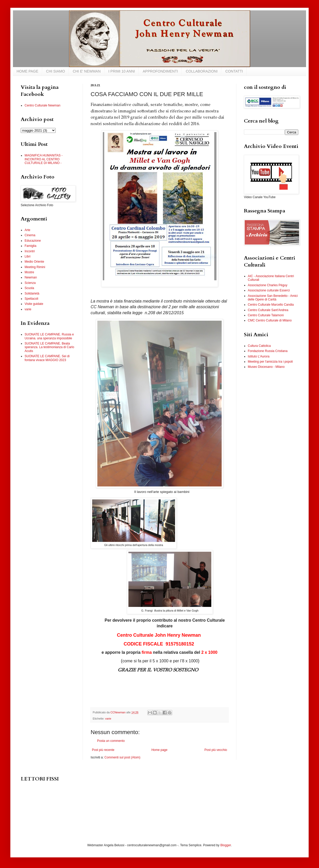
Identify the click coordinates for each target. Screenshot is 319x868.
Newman (31, 277)
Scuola (29, 288)
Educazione (33, 241)
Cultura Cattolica (259, 346)
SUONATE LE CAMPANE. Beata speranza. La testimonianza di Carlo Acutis (49, 347)
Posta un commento (111, 741)
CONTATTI (234, 71)
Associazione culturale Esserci (269, 290)
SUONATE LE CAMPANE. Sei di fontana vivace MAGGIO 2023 (47, 358)
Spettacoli (31, 299)
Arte (27, 230)
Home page (160, 750)
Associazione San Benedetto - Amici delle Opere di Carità (273, 298)
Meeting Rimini (35, 267)
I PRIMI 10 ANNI (122, 71)
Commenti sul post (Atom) (122, 757)
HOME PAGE (27, 71)
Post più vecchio (216, 750)
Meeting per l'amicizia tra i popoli (270, 362)
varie (108, 719)
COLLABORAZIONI (202, 71)
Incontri (30, 251)
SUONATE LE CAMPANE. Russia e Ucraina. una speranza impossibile (49, 336)
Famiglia (30, 246)
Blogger (226, 845)
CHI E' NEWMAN (87, 71)
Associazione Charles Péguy (268, 285)
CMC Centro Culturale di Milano (270, 320)
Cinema (30, 235)
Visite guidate (34, 304)
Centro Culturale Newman (42, 105)
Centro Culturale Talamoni (266, 315)
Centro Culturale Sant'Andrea (268, 310)
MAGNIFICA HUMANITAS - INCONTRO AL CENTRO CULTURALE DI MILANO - (44, 159)
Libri (28, 256)
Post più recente (103, 750)
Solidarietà (32, 293)
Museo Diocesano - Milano (266, 367)
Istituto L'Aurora (259, 356)
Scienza (30, 283)
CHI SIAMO (56, 71)
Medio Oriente (34, 262)
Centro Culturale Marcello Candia (271, 305)
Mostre (29, 272)
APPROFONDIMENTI (160, 71)
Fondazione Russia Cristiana (268, 351)
